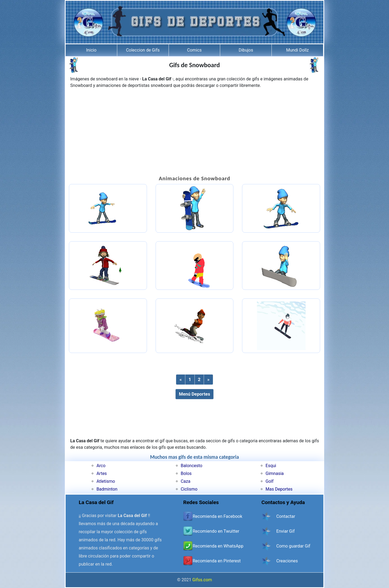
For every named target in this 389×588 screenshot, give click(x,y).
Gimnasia (275, 473)
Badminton (107, 489)
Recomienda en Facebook (217, 516)
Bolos (186, 473)
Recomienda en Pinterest (217, 561)
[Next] (208, 380)
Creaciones (287, 561)
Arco (101, 466)
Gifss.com (202, 580)
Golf (269, 481)
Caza (186, 481)
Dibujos (246, 50)
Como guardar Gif (293, 546)
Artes (102, 473)
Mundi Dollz (297, 50)
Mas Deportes (279, 489)
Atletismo (106, 481)
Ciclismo (189, 489)
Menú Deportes (194, 394)
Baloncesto (192, 466)
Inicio (91, 50)
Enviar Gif (286, 531)
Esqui (271, 466)
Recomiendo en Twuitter (216, 531)
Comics (194, 50)
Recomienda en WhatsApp (218, 546)
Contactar (286, 516)
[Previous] (180, 380)
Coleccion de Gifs (143, 50)
